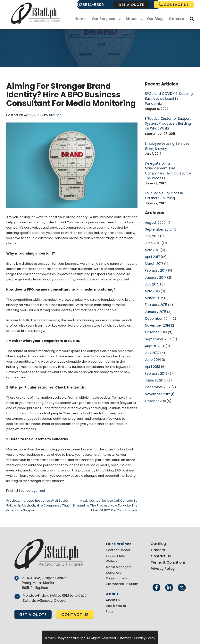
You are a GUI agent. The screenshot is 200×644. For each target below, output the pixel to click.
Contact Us (161, 555)
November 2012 (157, 375)
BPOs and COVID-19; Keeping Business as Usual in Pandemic (168, 96)
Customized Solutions (122, 583)
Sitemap (125, 637)
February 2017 (156, 256)
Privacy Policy (163, 567)
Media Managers (119, 566)
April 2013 (152, 349)
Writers (112, 560)
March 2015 (154, 282)
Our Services (106, 19)
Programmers (117, 577)
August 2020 (154, 210)
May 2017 (152, 236)
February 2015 (156, 289)
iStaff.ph (53, 115)
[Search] (192, 19)
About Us (113, 599)
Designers (113, 571)
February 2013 (156, 355)
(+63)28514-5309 (86, 5)
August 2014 (154, 329)
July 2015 (152, 269)
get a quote (131, 5)
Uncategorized (32, 490)
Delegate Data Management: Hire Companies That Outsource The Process (167, 161)
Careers (174, 19)
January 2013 (155, 362)
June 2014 (152, 342)
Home (83, 19)
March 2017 (154, 249)
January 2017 (155, 263)
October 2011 (155, 382)
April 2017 (152, 243)
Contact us (174, 5)
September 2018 (158, 216)
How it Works (116, 605)
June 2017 (152, 229)
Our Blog (153, 19)
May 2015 (152, 276)
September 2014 (158, 322)
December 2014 (157, 302)
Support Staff (116, 555)
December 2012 (157, 369)
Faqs (109, 610)
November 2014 (157, 309)
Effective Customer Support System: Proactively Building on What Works (169, 118)
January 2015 (155, 296)
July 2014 (152, 335)
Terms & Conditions (168, 561)
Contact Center (118, 549)
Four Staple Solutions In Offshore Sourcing (163, 183)
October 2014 (155, 316)
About (131, 19)
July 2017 (152, 223)
